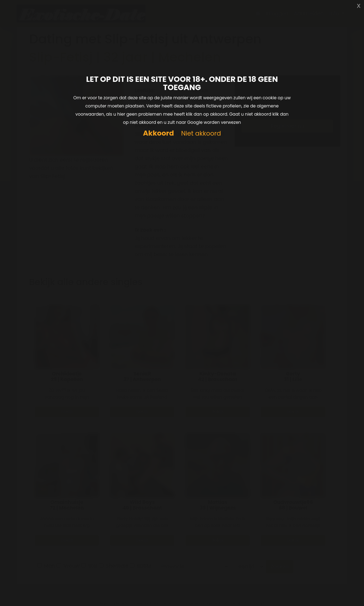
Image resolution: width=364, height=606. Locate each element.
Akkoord (158, 133)
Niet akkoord (201, 134)
